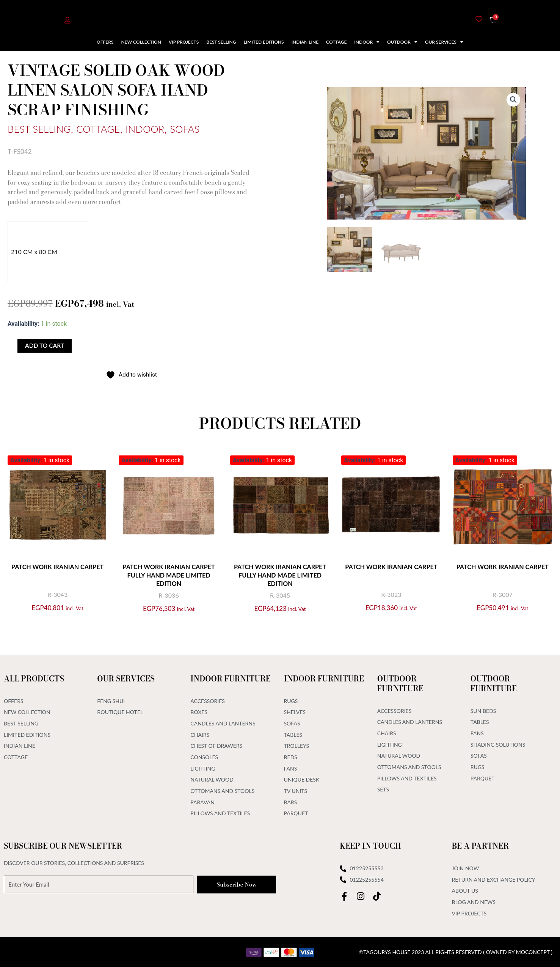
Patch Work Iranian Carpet (58, 567)
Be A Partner (481, 844)
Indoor (367, 42)
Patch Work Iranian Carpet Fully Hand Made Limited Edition (169, 575)
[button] (513, 100)
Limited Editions (264, 42)
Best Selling (221, 42)
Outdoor (402, 42)
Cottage (336, 42)
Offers (105, 42)
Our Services (444, 42)
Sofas (211, 128)
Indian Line (305, 42)
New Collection (141, 42)
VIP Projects (184, 42)
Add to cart (45, 346)
